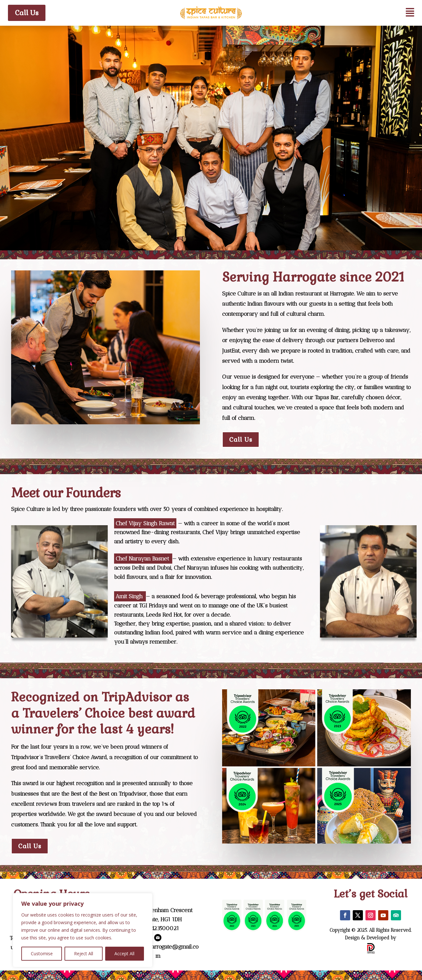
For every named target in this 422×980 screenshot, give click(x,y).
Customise (42, 954)
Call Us (27, 13)
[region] (83, 930)
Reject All (84, 954)
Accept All (124, 954)
